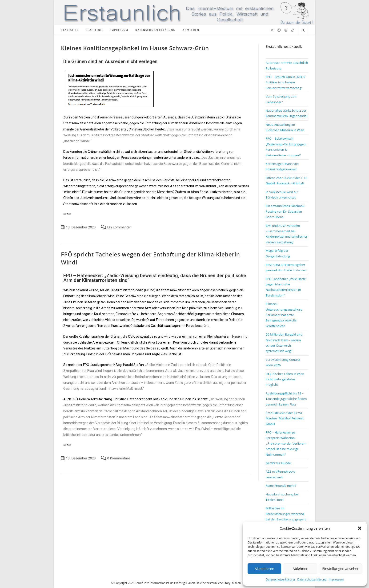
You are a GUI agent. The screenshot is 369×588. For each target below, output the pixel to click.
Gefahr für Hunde (278, 463)
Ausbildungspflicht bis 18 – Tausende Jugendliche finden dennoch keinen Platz (286, 399)
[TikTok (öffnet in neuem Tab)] (293, 30)
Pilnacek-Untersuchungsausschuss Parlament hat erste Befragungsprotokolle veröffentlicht (284, 315)
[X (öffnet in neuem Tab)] (272, 30)
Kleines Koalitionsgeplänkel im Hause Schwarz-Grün (135, 48)
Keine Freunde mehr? (281, 486)
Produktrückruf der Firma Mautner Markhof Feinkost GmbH (285, 418)
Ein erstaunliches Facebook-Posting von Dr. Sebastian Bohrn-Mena (285, 211)
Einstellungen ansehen (341, 568)
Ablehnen (300, 568)
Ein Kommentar (119, 227)
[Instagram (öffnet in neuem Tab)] (286, 30)
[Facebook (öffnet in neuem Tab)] (279, 30)
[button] (360, 528)
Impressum (336, 579)
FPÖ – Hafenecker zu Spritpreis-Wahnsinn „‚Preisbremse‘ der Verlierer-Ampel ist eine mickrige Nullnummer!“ (286, 443)
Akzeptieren (264, 568)
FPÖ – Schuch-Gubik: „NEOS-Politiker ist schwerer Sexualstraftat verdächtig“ (286, 82)
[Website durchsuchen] (303, 30)
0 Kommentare (119, 458)
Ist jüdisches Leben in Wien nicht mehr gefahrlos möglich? (285, 379)
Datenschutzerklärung (281, 579)
